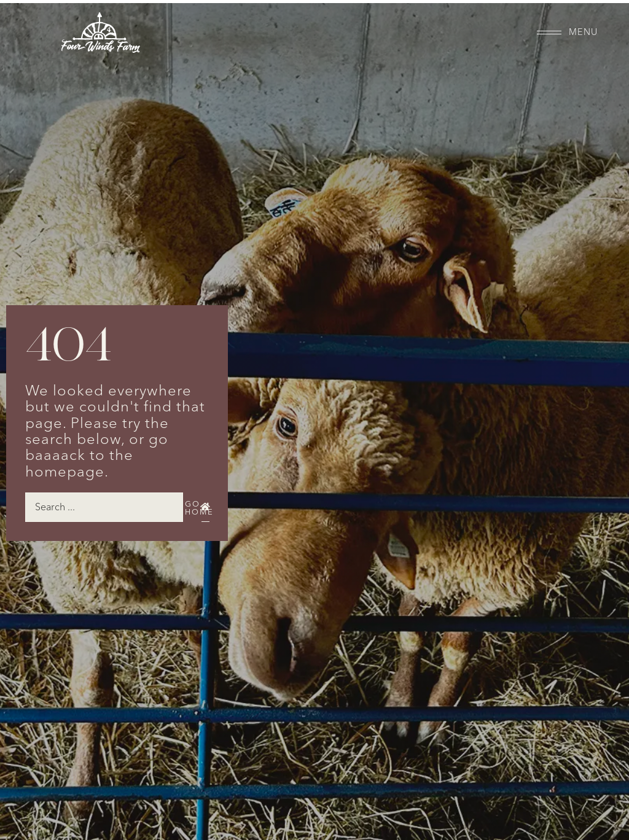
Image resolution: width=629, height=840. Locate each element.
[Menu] (549, 33)
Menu (583, 32)
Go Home (199, 508)
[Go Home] (205, 507)
